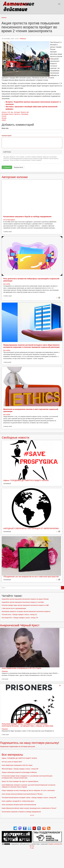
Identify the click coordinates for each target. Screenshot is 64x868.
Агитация (17, 112)
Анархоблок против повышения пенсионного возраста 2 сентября (23, 602)
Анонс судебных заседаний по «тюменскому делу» (18, 801)
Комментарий (7, 136)
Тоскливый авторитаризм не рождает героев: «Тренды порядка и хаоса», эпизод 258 (29, 798)
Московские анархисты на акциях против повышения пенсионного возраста (26, 611)
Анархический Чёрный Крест (20, 625)
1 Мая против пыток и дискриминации (14, 608)
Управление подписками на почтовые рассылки (17, 747)
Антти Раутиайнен (9, 220)
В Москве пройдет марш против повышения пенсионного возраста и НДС (25, 605)
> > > (32, 815)
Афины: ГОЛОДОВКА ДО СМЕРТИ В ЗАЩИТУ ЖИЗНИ (26, 480)
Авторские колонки (15, 177)
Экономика (25, 114)
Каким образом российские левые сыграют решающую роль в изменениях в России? (29, 808)
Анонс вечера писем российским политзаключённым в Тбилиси (22, 794)
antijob (4, 120)
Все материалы (12, 755)
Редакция (23, 39)
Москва (4, 118)
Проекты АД (25, 112)
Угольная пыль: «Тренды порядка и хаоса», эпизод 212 (19, 614)
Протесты (17, 114)
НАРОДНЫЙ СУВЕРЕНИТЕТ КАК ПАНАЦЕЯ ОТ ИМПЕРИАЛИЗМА (31, 528)
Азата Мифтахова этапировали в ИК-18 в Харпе (21, 668)
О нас (32, 848)
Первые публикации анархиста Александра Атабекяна (19, 772)
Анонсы (4, 18)
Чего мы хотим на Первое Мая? (12, 762)
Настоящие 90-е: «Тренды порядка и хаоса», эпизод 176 (20, 618)
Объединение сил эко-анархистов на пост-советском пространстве (31, 577)
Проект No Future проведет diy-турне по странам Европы (20, 781)
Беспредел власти (8, 114)
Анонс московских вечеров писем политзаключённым (19, 805)
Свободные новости (15, 437)
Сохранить (7, 167)
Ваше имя (5, 128)
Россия (4, 116)
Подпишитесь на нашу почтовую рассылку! (30, 743)
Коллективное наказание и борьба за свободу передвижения (27, 217)
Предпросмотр (18, 167)
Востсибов (7, 284)
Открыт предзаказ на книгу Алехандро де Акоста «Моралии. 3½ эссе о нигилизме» (28, 790)
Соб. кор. (10, 112)
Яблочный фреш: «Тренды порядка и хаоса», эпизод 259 (20, 769)
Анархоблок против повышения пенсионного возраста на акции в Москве (25, 599)
